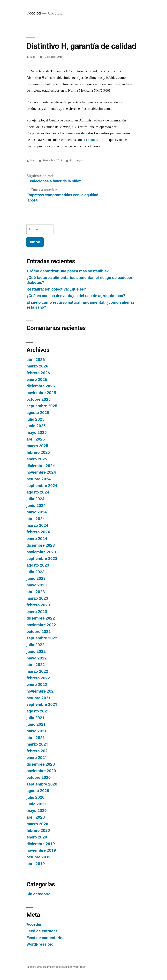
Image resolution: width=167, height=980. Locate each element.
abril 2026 (36, 360)
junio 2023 (36, 578)
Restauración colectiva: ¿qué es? (56, 289)
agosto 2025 (38, 413)
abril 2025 (36, 439)
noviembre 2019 (41, 850)
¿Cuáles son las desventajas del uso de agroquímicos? (76, 296)
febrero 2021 (38, 751)
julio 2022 (35, 645)
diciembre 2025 (41, 386)
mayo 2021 (37, 731)
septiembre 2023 (42, 558)
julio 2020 (35, 797)
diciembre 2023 (41, 545)
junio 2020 (36, 804)
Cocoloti (34, 13)
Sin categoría (77, 161)
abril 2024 (36, 519)
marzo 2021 (37, 744)
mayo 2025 (37, 432)
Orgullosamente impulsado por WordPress (61, 967)
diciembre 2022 (41, 618)
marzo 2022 (37, 671)
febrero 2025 (38, 452)
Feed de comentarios (45, 938)
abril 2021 (36, 738)
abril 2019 (36, 864)
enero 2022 (37, 685)
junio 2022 (36, 651)
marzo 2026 (37, 366)
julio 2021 (35, 718)
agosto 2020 (38, 791)
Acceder (34, 924)
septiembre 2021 (42, 704)
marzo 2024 (37, 525)
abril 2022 (36, 665)
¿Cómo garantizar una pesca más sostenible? (68, 271)
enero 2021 (37, 758)
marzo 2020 (37, 824)
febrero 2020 (38, 830)
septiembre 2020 (42, 784)
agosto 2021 (38, 711)
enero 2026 (37, 379)
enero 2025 (37, 459)
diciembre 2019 (41, 844)
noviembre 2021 (41, 691)
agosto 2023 (38, 565)
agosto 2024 (38, 492)
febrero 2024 (38, 532)
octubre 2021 (38, 698)
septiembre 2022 (42, 638)
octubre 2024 (38, 479)
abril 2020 (36, 817)
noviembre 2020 (41, 771)
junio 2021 (36, 724)
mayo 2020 (37, 811)
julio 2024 (35, 499)
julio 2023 (35, 572)
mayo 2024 (37, 512)
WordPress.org (40, 944)
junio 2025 (36, 426)
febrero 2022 (38, 678)
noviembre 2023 (41, 552)
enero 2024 (37, 539)
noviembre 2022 (41, 625)
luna (33, 57)
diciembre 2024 (41, 466)
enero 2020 (37, 837)
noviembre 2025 (41, 393)
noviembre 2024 (41, 472)
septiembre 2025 (42, 406)
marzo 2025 (37, 446)
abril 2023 (36, 592)
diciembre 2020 (41, 764)
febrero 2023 (38, 605)
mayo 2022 (37, 658)
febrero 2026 (38, 373)
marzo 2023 (37, 598)
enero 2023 (37, 612)
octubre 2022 (38, 632)
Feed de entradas (42, 931)
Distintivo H (95, 140)
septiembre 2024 (42, 486)
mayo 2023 (37, 585)
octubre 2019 (38, 857)
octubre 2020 (38, 777)
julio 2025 (35, 419)
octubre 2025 (38, 399)
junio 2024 (36, 505)
